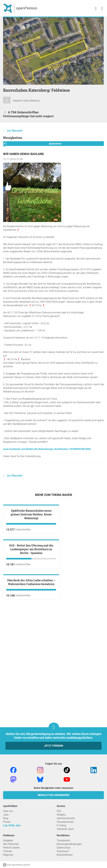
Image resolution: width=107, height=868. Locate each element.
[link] (102, 9)
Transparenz (64, 840)
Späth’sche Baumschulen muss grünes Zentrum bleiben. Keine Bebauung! (31, 552)
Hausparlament (65, 822)
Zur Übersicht (15, 131)
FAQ (59, 811)
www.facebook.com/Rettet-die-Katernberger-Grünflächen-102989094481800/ (47, 449)
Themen (8, 851)
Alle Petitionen (11, 844)
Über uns (8, 811)
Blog (6, 818)
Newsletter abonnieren (53, 795)
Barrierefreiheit (65, 855)
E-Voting (61, 825)
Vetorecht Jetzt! (65, 829)
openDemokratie (66, 818)
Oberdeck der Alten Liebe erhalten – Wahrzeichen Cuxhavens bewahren (31, 695)
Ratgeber (8, 840)
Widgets (61, 815)
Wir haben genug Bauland (23, 154)
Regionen (8, 855)
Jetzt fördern (54, 746)
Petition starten (11, 848)
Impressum (63, 851)
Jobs (6, 815)
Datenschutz (64, 848)
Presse (7, 822)
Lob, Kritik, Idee (12, 825)
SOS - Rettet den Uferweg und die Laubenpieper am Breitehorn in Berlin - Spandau (31, 624)
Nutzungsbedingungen (69, 844)
